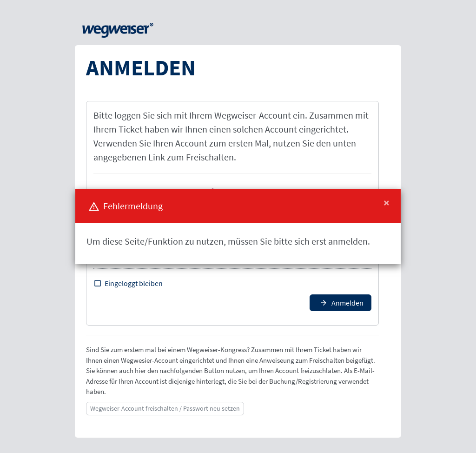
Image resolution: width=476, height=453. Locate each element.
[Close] (387, 203)
